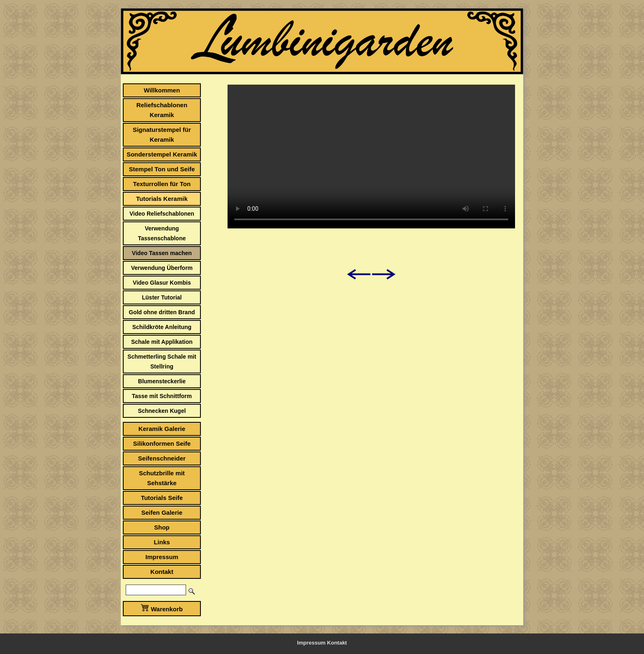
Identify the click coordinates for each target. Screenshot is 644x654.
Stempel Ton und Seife (162, 169)
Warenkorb (162, 608)
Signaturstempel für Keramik (162, 135)
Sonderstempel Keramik (162, 154)
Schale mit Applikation (162, 342)
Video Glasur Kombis (162, 283)
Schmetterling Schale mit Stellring (162, 362)
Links (162, 542)
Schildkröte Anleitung (162, 327)
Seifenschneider (162, 458)
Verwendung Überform (162, 268)
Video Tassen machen (162, 253)
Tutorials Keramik (162, 199)
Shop (162, 527)
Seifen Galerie (162, 512)
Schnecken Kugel (162, 411)
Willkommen (162, 90)
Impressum (162, 557)
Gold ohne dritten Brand (162, 312)
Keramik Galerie (162, 429)
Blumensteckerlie (162, 381)
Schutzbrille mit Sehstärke (162, 478)
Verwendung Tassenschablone (162, 233)
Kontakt (162, 572)
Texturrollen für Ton (162, 184)
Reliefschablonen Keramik (162, 110)
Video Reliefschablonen (162, 214)
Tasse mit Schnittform (162, 396)
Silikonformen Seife (162, 443)
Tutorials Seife (162, 498)
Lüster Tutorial (162, 297)
